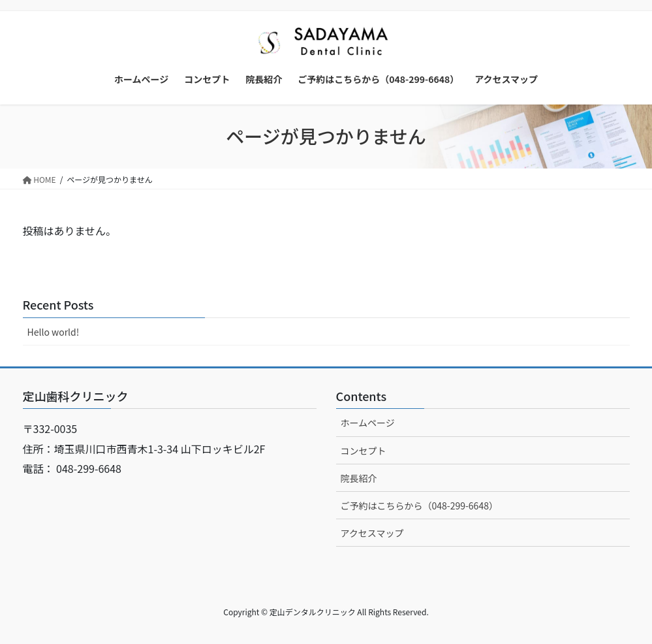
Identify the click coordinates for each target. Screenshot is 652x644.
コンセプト (364, 451)
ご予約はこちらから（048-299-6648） (419, 506)
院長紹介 (359, 478)
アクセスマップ (372, 533)
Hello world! (54, 332)
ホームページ (368, 423)
